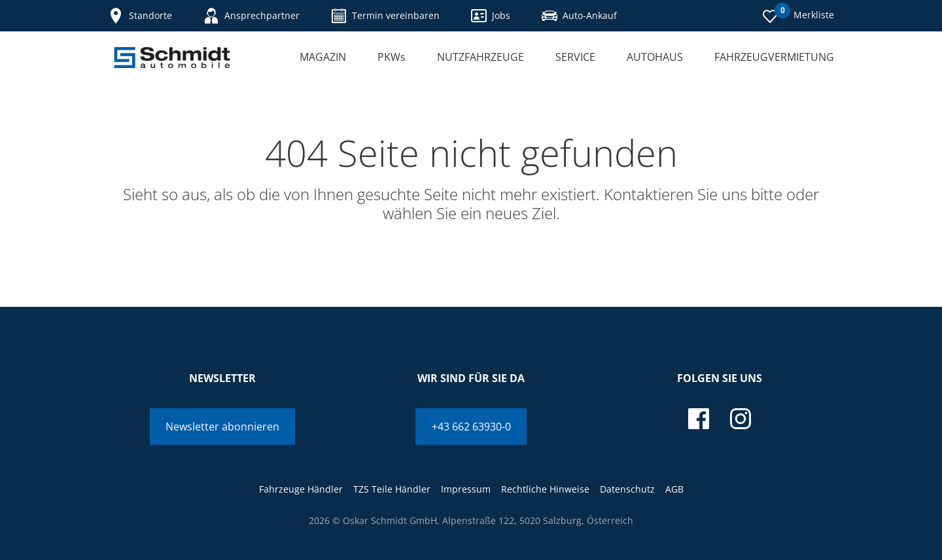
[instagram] (741, 419)
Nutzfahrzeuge (480, 57)
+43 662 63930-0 (471, 427)
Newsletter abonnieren (222, 427)
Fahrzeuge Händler (301, 489)
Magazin (323, 57)
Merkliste (798, 14)
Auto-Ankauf (579, 16)
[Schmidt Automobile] (172, 58)
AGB (674, 489)
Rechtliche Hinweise (545, 489)
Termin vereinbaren (385, 16)
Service (575, 57)
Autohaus (655, 57)
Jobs (491, 16)
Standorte (140, 16)
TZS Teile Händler (392, 489)
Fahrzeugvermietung (774, 57)
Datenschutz (627, 489)
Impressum (466, 489)
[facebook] (699, 419)
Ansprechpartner (252, 16)
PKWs (392, 57)
